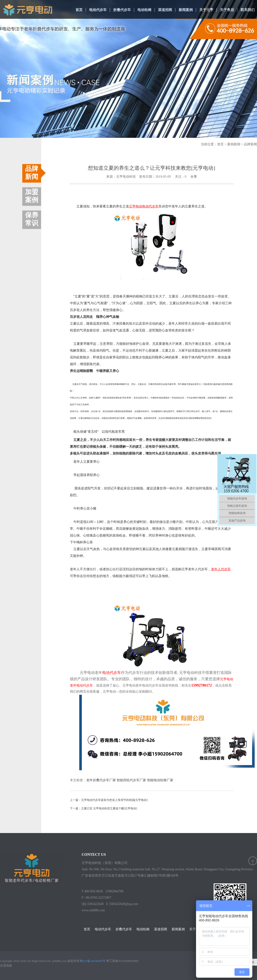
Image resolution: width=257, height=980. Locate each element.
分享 (194, 177)
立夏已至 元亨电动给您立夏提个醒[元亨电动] (109, 808)
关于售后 (227, 10)
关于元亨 (206, 10)
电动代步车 (98, 10)
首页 (79, 10)
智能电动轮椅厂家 (160, 780)
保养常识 (32, 219)
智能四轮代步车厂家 (131, 780)
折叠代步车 (122, 10)
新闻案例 (186, 10)
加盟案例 (32, 196)
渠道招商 (165, 10)
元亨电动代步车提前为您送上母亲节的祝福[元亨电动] (114, 800)
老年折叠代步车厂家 (101, 780)
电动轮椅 (144, 10)
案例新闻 (234, 144)
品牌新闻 (250, 144)
